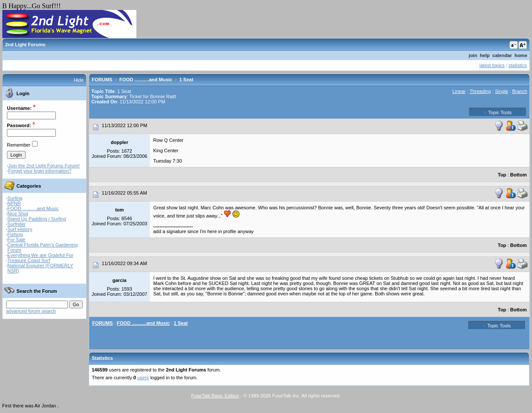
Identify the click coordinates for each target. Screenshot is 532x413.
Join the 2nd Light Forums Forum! (44, 166)
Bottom (519, 175)
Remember (19, 145)
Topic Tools (498, 112)
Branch (520, 91)
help (485, 55)
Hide (79, 80)
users (143, 378)
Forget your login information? (40, 171)
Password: (19, 125)
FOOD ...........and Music (33, 208)
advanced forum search (31, 311)
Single (501, 91)
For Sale (16, 240)
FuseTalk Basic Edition (215, 396)
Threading (480, 91)
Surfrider (16, 224)
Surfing (15, 198)
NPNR (14, 203)
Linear (459, 91)
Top (502, 175)
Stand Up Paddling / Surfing (37, 219)
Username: (19, 108)
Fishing (15, 234)
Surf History (20, 229)
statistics (518, 65)
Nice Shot (18, 214)
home (521, 55)
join (473, 55)
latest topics (492, 65)
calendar (502, 55)
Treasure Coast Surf (29, 260)
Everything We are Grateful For (40, 255)
